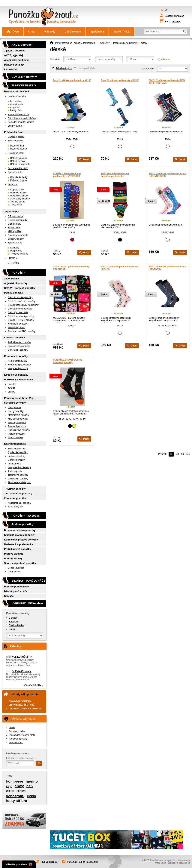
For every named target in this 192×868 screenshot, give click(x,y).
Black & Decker (17, 625)
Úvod (13, 32)
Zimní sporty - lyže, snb (19, 482)
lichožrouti (15, 796)
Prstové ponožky (16, 434)
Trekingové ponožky (18, 475)
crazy (19, 786)
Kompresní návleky (17, 361)
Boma (12, 629)
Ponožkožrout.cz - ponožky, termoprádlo (75, 43)
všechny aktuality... (33, 685)
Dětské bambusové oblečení (22, 118)
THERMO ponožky (15, 489)
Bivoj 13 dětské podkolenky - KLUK (120, 80)
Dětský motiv (14, 408)
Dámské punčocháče (16, 587)
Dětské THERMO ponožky (21, 320)
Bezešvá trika (17, 146)
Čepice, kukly (17, 190)
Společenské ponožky (19, 346)
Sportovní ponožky (15, 444)
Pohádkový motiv (16, 328)
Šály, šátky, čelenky (20, 199)
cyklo (31, 796)
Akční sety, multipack (17, 60)
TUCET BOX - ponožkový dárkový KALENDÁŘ (71, 268)
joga (9, 786)
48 (177, 454)
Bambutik (14, 622)
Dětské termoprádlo (20, 164)
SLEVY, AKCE (121, 32)
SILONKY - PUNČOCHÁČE (28, 581)
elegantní (15, 107)
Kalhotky (15, 248)
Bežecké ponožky (17, 449)
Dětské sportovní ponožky (21, 316)
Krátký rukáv (14, 228)
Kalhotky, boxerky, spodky (21, 122)
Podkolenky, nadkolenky (125, 43)
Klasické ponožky (15, 338)
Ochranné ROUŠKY (18, 168)
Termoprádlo (12, 212)
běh (30, 786)
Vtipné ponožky (16, 438)
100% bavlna (12, 279)
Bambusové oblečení (16, 91)
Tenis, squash (15, 471)
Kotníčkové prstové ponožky (21, 540)
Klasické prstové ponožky (19, 535)
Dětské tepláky (18, 161)
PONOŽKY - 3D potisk (25, 516)
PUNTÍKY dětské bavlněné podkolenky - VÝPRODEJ (67, 175)
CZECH (10, 791)
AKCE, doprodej (22, 45)
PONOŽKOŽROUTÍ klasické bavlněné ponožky (68, 361)
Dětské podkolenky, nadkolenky (24, 305)
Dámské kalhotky (19, 177)
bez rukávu (16, 101)
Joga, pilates (14, 572)
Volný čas (13, 185)
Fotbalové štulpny (17, 456)
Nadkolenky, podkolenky (19, 544)
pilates (21, 791)
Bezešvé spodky (18, 149)
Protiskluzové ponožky (19, 430)
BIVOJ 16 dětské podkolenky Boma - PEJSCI (120, 268)
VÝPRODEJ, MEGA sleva (27, 603)
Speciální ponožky (15, 403)
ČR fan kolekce (15, 216)
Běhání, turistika (16, 568)
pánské (12, 392)
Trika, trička (16, 205)
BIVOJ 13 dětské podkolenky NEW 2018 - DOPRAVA (167, 82)
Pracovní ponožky (17, 426)
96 (183, 454)
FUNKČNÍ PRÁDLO (24, 85)
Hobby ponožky (16, 411)
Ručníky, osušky (18, 193)
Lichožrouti (11, 69)
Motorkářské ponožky (19, 415)
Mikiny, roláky (15, 231)
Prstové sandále (14, 554)
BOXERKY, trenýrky (24, 77)
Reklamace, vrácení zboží (22, 735)
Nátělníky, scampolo (18, 235)
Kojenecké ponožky (18, 324)
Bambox (13, 618)
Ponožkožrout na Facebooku (82, 862)
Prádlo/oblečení (13, 132)
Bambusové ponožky (18, 115)
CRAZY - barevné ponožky (20, 288)
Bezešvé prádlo (16, 141)
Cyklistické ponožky (18, 452)
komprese (15, 781)
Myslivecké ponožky (18, 419)
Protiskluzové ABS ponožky (22, 331)
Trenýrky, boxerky (19, 254)
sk (166, 10)
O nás (32, 32)
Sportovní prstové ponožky (20, 563)
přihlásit (180, 16)
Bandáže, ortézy (16, 137)
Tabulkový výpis (62, 68)
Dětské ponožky (13, 293)
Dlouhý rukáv (14, 224)
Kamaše (9, 596)
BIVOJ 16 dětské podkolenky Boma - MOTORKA (168, 268)
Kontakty (50, 32)
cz (162, 10)
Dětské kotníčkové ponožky (22, 301)
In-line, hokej (14, 464)
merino (32, 781)
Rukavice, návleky (19, 196)
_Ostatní (15, 263)
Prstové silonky (13, 558)
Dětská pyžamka (19, 158)
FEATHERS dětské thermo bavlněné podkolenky (115, 175)
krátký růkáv (16, 110)
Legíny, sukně (15, 126)
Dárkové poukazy (14, 65)
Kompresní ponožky (16, 356)
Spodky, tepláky (16, 239)
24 (171, 454)
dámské (12, 384)
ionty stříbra (17, 801)
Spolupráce (97, 32)
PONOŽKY (104, 43)
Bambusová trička (17, 96)
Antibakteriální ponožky (19, 342)
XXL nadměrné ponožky (18, 493)
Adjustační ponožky (16, 283)
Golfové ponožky (16, 460)
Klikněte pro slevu (19, 864)
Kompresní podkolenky (19, 365)
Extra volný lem (16, 507)
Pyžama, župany (19, 180)
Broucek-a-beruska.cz (179, 863)
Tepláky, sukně (18, 202)
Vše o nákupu (73, 32)
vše (188, 454)
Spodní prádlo (15, 172)
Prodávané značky (18, 613)
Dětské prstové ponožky (20, 309)
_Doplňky (13, 258)
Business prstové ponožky (20, 530)
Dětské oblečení (16, 153)
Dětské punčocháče (18, 312)
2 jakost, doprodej (15, 51)
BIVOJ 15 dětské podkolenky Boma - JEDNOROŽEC (168, 175)
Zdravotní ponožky (15, 498)
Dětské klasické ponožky (20, 297)
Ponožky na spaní (17, 423)
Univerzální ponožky (18, 350)
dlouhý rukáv (17, 104)
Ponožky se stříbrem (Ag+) (20, 398)
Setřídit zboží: (149, 69)
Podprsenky (16, 251)
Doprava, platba (17, 731)
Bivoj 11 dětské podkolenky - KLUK (72, 80)
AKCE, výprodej (13, 55)
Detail (84, 159)
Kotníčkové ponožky (16, 375)
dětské (11, 388)
